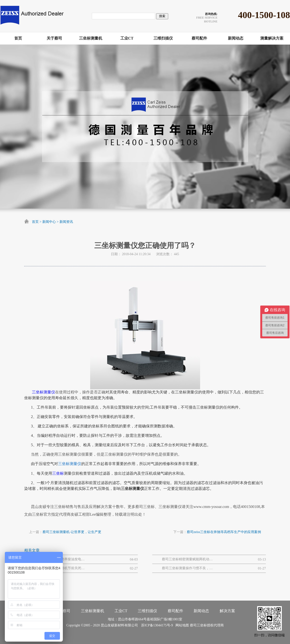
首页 (35, 222)
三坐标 (58, 473)
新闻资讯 (66, 222)
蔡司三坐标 (198, 625)
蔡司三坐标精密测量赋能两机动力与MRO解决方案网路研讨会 (187, 559)
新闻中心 (49, 222)
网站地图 (181, 625)
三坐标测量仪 (43, 392)
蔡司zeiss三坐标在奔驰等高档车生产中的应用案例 (224, 532)
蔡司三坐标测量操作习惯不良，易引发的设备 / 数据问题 (187, 568)
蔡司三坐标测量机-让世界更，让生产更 (72, 532)
